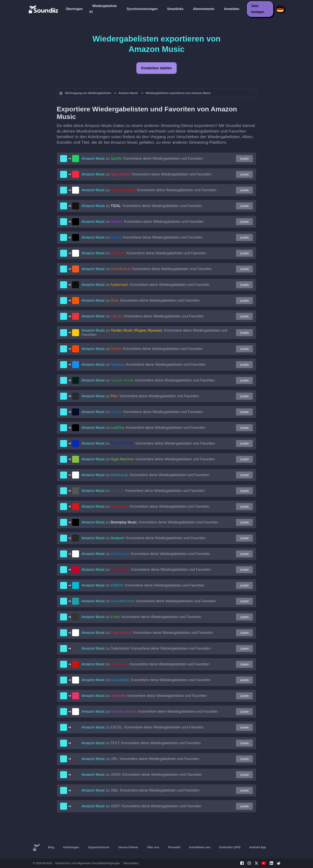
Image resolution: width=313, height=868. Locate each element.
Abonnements (204, 9)
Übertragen (74, 9)
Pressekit (174, 847)
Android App (258, 847)
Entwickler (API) (230, 847)
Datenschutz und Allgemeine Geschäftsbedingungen (88, 863)
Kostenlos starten (156, 68)
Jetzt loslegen (258, 9)
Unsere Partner (128, 847)
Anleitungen (71, 847)
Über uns (153, 847)
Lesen (244, 159)
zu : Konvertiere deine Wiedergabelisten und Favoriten (142, 159)
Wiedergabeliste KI (103, 9)
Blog (51, 847)
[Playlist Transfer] (44, 9)
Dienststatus (131, 863)
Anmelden (232, 9)
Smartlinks (175, 9)
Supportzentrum (99, 847)
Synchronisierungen (142, 9)
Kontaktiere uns (200, 847)
